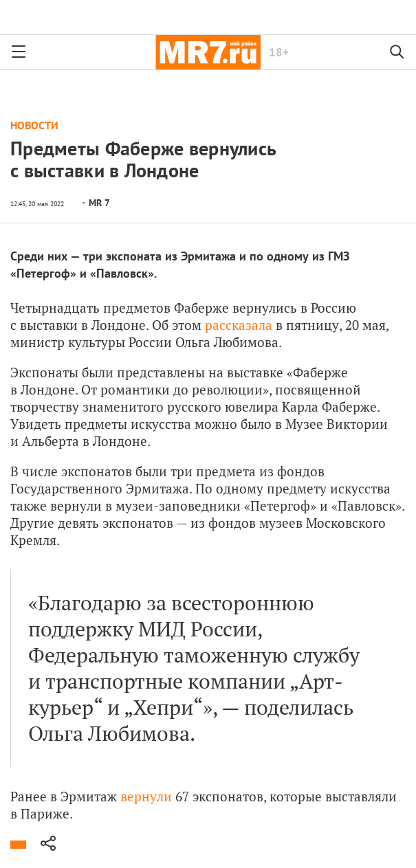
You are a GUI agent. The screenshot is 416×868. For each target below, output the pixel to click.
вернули (146, 796)
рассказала (239, 325)
